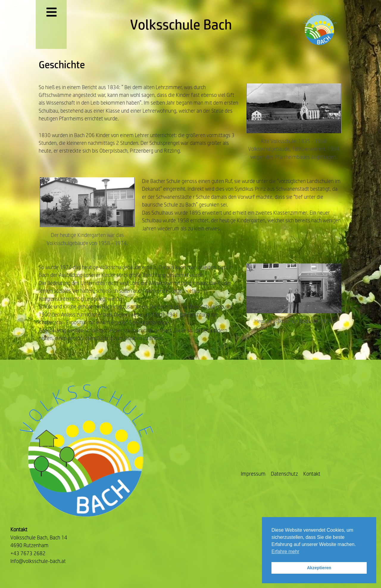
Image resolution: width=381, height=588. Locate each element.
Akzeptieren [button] (319, 568)
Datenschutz (284, 474)
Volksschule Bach (181, 24)
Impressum (253, 474)
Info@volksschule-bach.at (38, 561)
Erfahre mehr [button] (285, 551)
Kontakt (312, 474)
